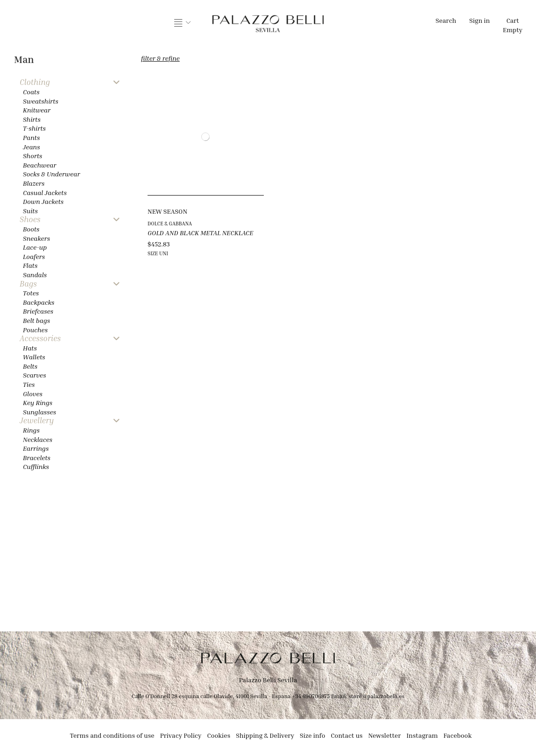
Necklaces (38, 439)
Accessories (40, 339)
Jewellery (37, 421)
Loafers (34, 256)
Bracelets (37, 458)
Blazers (34, 183)
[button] (183, 23)
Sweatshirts (41, 101)
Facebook (458, 735)
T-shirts (34, 128)
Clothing (35, 82)
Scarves (35, 375)
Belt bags (36, 320)
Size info (312, 735)
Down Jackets (43, 201)
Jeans (32, 147)
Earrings (36, 448)
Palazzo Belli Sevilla (268, 680)
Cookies (219, 735)
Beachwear (39, 165)
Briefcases (38, 311)
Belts (30, 366)
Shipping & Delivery (265, 735)
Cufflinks (36, 466)
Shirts (32, 119)
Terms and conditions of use (112, 735)
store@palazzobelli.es (376, 696)
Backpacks (39, 302)
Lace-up (35, 247)
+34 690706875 (311, 696)
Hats (30, 348)
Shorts (32, 156)
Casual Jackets (45, 192)
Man (24, 59)
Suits (30, 211)
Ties (29, 384)
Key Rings (38, 402)
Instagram (422, 735)
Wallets (34, 357)
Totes (31, 293)
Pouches (35, 330)
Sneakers (36, 238)
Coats (31, 92)
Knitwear (37, 110)
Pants (31, 137)
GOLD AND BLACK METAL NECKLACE (200, 233)
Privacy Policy (181, 735)
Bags (28, 284)
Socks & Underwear (52, 174)
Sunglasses (39, 412)
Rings (31, 430)
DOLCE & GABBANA (170, 223)
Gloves (33, 394)
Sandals (35, 275)
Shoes (30, 220)
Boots (31, 229)
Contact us (346, 735)
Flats (30, 265)
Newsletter (385, 735)
